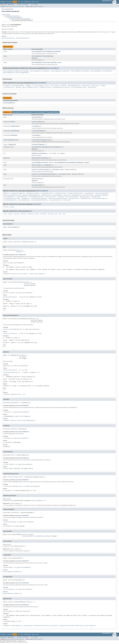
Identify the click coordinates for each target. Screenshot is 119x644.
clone (5, 214)
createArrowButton (38, 122)
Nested (8, 7)
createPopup (36, 135)
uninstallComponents (10, 200)
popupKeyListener (32, 87)
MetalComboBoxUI (9, 103)
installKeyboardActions (36, 197)
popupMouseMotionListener (62, 87)
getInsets (67, 195)
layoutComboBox (37, 163)
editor (47, 86)
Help (37, 2)
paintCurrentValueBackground (41, 174)
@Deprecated (7, 499)
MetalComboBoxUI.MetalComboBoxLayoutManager (46, 52)
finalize (16, 214)
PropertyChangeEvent (55, 147)
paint (33, 165)
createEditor (36, 126)
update (12, 207)
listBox (103, 86)
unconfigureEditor (38, 185)
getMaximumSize (76, 195)
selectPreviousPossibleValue (58, 199)
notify (37, 214)
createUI (35, 145)
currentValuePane (38, 86)
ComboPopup (14, 135)
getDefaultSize (46, 195)
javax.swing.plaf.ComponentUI (12, 16)
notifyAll (43, 214)
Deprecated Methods (53, 112)
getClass (23, 214)
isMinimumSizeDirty (74, 86)
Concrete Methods (40, 112)
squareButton (92, 87)
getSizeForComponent (101, 195)
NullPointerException (10, 297)
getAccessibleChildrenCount (12, 195)
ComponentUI (12, 145)
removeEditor (25, 199)
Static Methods (17, 112)
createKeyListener (61, 194)
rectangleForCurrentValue (12, 199)
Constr (17, 7)
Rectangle (56, 170)
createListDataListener (75, 194)
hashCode (30, 214)
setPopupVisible (74, 199)
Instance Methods (28, 112)
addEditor (6, 194)
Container (45, 163)
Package (9, 2)
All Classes (35, 5)
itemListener (86, 86)
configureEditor (37, 117)
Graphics (39, 165)
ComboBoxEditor (15, 126)
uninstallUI (67, 200)
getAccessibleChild (102, 194)
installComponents (9, 197)
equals (10, 214)
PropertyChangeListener (11, 140)
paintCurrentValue (38, 170)
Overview (3, 2)
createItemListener (47, 194)
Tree (22, 2)
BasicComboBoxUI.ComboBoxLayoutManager (16, 71)
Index (34, 2)
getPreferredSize (88, 195)
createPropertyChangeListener (41, 140)
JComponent (41, 145)
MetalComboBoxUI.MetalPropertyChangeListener (47, 63)
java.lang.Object (6, 15)
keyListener (95, 86)
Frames (19, 5)
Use (19, 2)
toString (50, 214)
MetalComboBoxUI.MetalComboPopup (42, 56)
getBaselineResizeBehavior (31, 195)
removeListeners (37, 179)
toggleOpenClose (86, 199)
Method (22, 7)
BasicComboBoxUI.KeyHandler (80, 71)
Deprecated (28, 2)
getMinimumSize (37, 158)
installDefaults (22, 197)
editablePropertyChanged (40, 147)
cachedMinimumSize (18, 86)
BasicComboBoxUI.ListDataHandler (101, 71)
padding (18, 87)
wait (56, 214)
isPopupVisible (96, 197)
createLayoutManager (38, 131)
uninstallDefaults (24, 200)
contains (6, 207)
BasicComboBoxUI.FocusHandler (40, 71)
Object (30, 211)
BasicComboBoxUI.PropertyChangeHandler (16, 73)
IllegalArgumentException (12, 373)
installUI (60, 197)
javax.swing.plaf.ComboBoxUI (14, 17)
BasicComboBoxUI (12, 26)
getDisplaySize (57, 195)
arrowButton (7, 86)
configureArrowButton (18, 194)
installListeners (50, 197)
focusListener (55, 86)
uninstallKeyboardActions (39, 200)
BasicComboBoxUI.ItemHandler (61, 71)
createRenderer (89, 194)
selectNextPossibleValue (39, 199)
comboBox (28, 86)
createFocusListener (33, 194)
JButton (13, 122)
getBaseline (36, 154)
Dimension (7, 158)
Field (12, 7)
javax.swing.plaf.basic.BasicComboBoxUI (20, 19)
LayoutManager (15, 131)
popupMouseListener (46, 87)
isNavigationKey (84, 197)
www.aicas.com (21, 641)
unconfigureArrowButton (100, 199)
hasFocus (64, 86)
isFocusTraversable (71, 197)
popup (24, 87)
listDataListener (9, 87)
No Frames (25, 5)
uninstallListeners (55, 200)
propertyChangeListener (79, 87)
